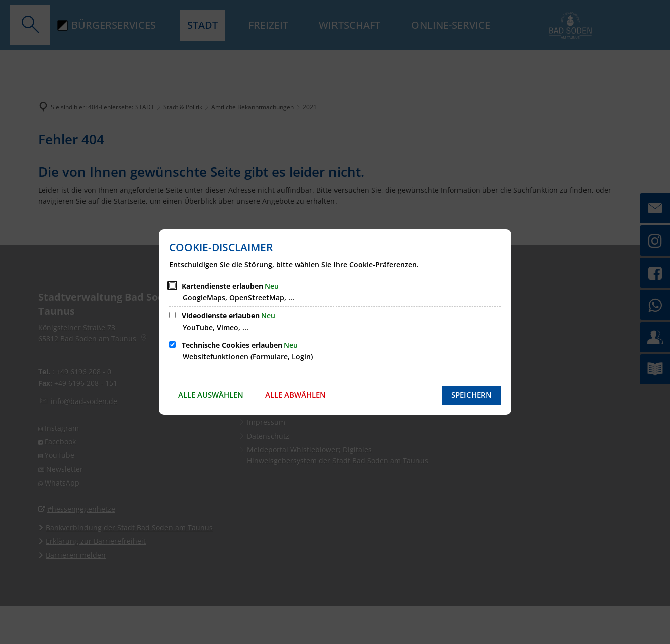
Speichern (472, 395)
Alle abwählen (296, 395)
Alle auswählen (211, 395)
